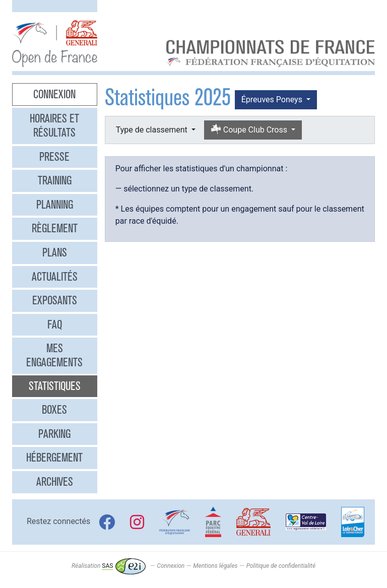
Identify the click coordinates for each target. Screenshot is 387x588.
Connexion (54, 94)
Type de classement (153, 130)
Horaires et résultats (54, 125)
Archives (55, 482)
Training (55, 180)
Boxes (54, 410)
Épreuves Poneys (273, 100)
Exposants (55, 300)
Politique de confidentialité (281, 566)
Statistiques (55, 386)
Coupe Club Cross (250, 130)
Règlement (55, 228)
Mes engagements (54, 355)
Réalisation (109, 566)
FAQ (55, 324)
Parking (54, 434)
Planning (55, 205)
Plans (55, 252)
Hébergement (54, 458)
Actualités (55, 277)
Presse (54, 157)
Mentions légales (215, 566)
